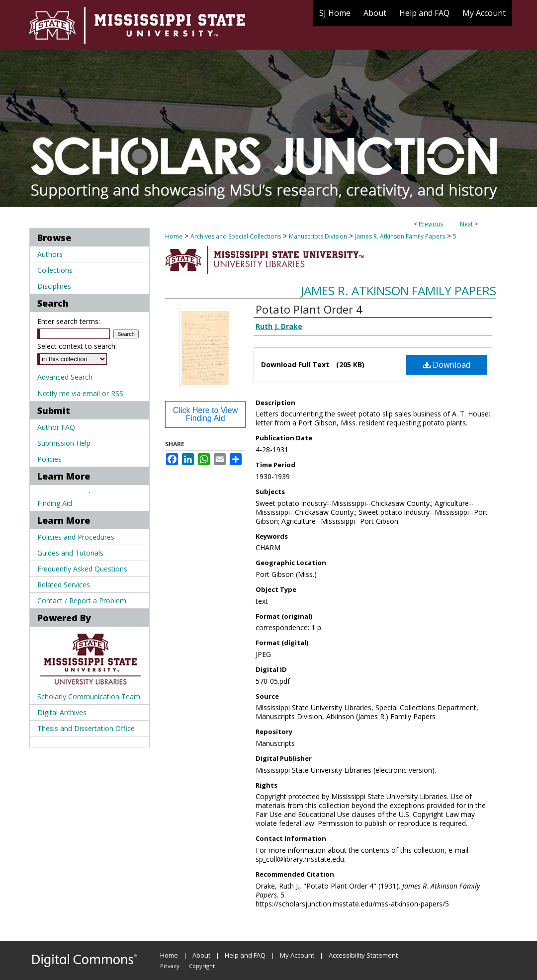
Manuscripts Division (318, 236)
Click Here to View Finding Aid (205, 414)
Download (447, 365)
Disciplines (54, 286)
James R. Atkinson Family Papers (400, 236)
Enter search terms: (69, 321)
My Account (297, 955)
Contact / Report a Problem (82, 601)
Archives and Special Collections (236, 236)
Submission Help (64, 443)
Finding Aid (55, 503)
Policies (49, 459)
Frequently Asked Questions (82, 569)
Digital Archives (62, 712)
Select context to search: (77, 346)
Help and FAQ (245, 955)
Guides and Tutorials (70, 553)
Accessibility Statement (363, 955)
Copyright (202, 966)
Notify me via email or (80, 393)
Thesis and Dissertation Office (86, 728)
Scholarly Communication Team (89, 696)
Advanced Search (65, 377)
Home (174, 236)
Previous (431, 224)
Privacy (170, 966)
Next (466, 224)
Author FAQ (56, 427)
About (201, 955)
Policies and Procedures (76, 537)
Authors (50, 254)
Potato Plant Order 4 (309, 309)
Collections (55, 270)
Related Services (64, 585)
